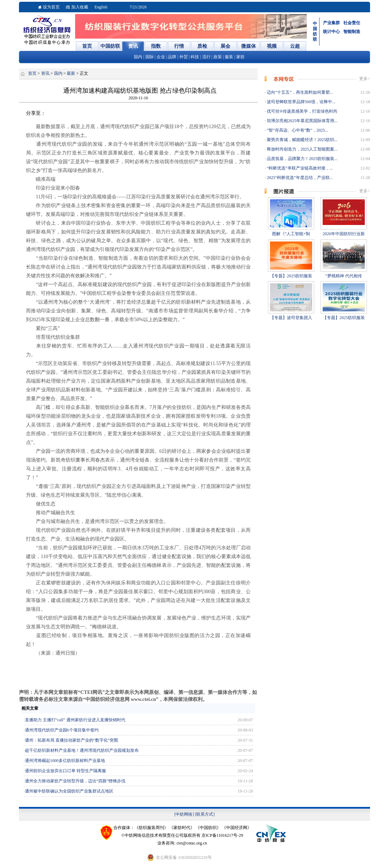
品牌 (172, 57)
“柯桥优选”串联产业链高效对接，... (299, 168)
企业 (161, 57)
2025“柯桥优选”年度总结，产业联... (299, 178)
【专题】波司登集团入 (291, 318)
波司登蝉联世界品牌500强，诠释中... (301, 102)
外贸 (184, 57)
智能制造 (352, 32)
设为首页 (51, 7)
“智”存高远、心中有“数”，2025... (297, 130)
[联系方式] (205, 814)
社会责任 (352, 23)
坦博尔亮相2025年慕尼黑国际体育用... (302, 121)
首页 (32, 73)
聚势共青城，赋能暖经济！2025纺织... (302, 140)
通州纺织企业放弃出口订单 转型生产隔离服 (65, 771)
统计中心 (331, 32)
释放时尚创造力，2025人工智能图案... (302, 149)
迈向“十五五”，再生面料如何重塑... (299, 92)
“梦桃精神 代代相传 (344, 276)
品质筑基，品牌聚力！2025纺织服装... (302, 159)
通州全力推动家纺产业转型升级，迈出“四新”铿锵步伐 (75, 781)
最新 (71, 73)
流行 (206, 57)
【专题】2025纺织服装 (291, 276)
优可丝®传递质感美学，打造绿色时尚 (302, 111)
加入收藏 (80, 7)
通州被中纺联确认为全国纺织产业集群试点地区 (69, 791)
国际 (150, 57)
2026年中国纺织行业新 (344, 234)
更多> (365, 79)
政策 (218, 57)
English (101, 7)
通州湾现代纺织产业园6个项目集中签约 (62, 730)
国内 (138, 57)
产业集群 (331, 23)
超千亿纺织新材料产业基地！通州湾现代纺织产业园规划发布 (82, 750)
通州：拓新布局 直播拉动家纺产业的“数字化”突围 (72, 740)
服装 (229, 57)
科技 (195, 57)
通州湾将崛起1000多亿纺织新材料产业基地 (65, 761)
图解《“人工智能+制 (291, 234)
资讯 (45, 73)
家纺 (240, 57)
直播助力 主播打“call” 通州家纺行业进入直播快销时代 (75, 720)
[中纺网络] (184, 814)
